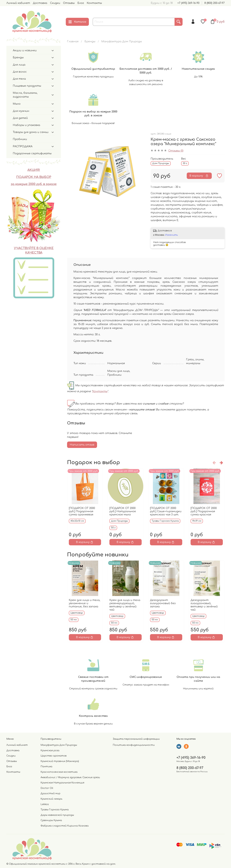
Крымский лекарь (51, 799)
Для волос (20, 72)
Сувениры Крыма (51, 820)
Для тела (19, 79)
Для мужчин (21, 111)
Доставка (40, 3)
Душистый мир (50, 793)
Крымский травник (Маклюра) (60, 761)
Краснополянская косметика (59, 772)
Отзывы (69, 3)
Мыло (17, 104)
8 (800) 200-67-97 (214, 3)
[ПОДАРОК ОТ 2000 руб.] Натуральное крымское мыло (123, 511)
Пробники (20, 139)
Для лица (19, 65)
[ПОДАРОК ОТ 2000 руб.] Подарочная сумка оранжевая (82, 511)
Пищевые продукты (27, 86)
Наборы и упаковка (26, 125)
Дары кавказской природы (57, 815)
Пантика (46, 766)
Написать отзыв (82, 445)
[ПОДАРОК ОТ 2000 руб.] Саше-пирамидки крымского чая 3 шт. (166, 511)
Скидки (55, 3)
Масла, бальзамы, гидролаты (25, 95)
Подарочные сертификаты (32, 153)
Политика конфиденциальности (134, 745)
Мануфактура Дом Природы (122, 41)
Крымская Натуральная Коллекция (62, 783)
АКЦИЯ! (34, 170)
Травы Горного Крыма (55, 810)
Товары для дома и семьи (31, 132)
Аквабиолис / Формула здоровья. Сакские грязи (70, 777)
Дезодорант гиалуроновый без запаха (163, 603)
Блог (81, 3)
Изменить (171, 235)
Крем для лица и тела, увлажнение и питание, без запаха (85, 603)
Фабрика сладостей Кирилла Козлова (65, 826)
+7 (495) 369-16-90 (188, 3)
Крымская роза (50, 750)
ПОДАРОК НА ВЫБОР (34, 177)
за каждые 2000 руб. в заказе (34, 184)
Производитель (162, 159)
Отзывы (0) (176, 151)
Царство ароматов (54, 756)
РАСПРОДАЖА (23, 146)
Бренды (90, 41)
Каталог (77, 22)
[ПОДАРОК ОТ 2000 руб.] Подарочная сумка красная (204, 511)
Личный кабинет (18, 3)
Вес (184, 159)
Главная (73, 41)
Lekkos (45, 804)
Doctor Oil (47, 788)
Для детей (20, 118)
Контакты (94, 3)
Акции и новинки (25, 50)
